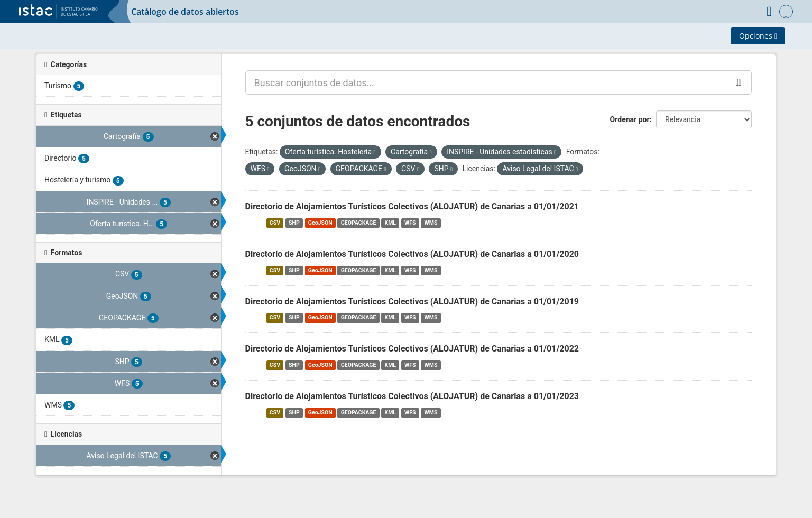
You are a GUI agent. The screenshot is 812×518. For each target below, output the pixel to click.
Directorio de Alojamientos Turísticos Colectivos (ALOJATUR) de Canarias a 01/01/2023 (412, 396)
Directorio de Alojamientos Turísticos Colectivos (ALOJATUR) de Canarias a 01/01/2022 (412, 349)
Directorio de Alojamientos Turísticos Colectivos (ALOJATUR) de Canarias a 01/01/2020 (412, 254)
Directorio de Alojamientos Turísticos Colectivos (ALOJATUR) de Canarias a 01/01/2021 (412, 206)
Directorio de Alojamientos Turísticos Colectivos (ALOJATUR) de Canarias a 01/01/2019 (412, 302)
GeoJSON (320, 223)
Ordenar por (630, 119)
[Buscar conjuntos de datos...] (486, 82)
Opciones (758, 36)
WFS (410, 223)
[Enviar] (739, 82)
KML (390, 223)
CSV (275, 223)
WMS (431, 223)
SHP (294, 223)
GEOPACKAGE (359, 223)
